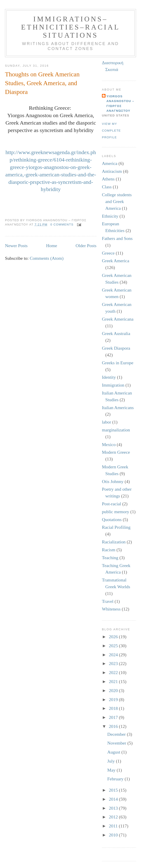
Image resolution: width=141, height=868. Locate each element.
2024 (114, 655)
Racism (109, 550)
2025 (114, 646)
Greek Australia (116, 333)
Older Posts (86, 246)
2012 (114, 817)
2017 (114, 717)
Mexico (109, 444)
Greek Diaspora (116, 348)
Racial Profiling (116, 527)
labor (107, 422)
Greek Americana (118, 319)
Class (107, 187)
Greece (108, 253)
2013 (114, 808)
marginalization (116, 430)
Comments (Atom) (47, 258)
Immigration (113, 385)
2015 (114, 790)
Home (52, 246)
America (110, 163)
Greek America (116, 261)
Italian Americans (118, 408)
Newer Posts (16, 246)
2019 (114, 699)
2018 (114, 708)
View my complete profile (111, 131)
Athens (108, 179)
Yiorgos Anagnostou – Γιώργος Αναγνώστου (120, 104)
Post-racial (112, 504)
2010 (114, 835)
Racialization (114, 542)
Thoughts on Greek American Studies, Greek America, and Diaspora (42, 83)
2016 (114, 726)
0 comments (62, 224)
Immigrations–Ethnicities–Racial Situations (70, 27)
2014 (114, 799)
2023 (114, 663)
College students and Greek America (117, 201)
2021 (114, 681)
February (116, 779)
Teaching (110, 558)
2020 (114, 690)
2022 (114, 672)
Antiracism (112, 171)
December (117, 734)
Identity (109, 377)
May (112, 770)
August (114, 752)
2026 (114, 637)
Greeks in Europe (118, 363)
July (112, 761)
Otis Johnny (113, 481)
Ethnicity (110, 216)
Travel (108, 601)
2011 (114, 826)
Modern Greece (116, 452)
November (117, 743)
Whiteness (111, 609)
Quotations (112, 519)
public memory (116, 512)
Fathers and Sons (117, 238)
